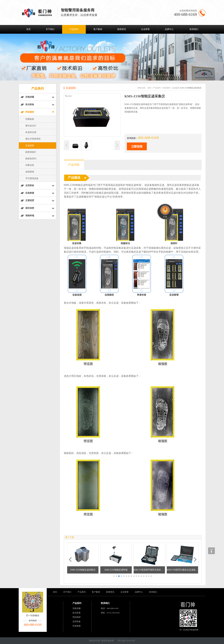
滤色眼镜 (30, 172)
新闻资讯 (122, 29)
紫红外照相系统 (33, 139)
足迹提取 (30, 146)
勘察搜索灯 (31, 152)
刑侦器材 (166, 88)
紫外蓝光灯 (31, 126)
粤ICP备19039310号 (126, 641)
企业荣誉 (145, 29)
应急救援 (77, 626)
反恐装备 (77, 621)
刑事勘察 (30, 119)
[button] (114, 576)
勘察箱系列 (31, 159)
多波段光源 (31, 132)
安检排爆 (77, 608)
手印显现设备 (32, 178)
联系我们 (194, 29)
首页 (28, 29)
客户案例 (98, 29)
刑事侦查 (30, 165)
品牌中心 (169, 29)
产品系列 (74, 29)
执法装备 (77, 613)
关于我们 (50, 29)
